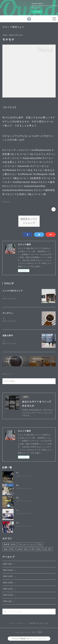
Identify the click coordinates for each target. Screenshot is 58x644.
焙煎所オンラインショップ (29, 221)
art (48, 550)
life (36, 550)
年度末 (19, 524)
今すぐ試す (37, 12)
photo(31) (6, 202)
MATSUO (21, 473)
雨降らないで (22, 498)
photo (5, 35)
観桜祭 (19, 486)
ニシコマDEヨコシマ (13, 291)
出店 (9, 550)
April (19, 511)
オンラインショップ (30, 545)
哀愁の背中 (8, 336)
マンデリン (8, 313)
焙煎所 (10, 545)
